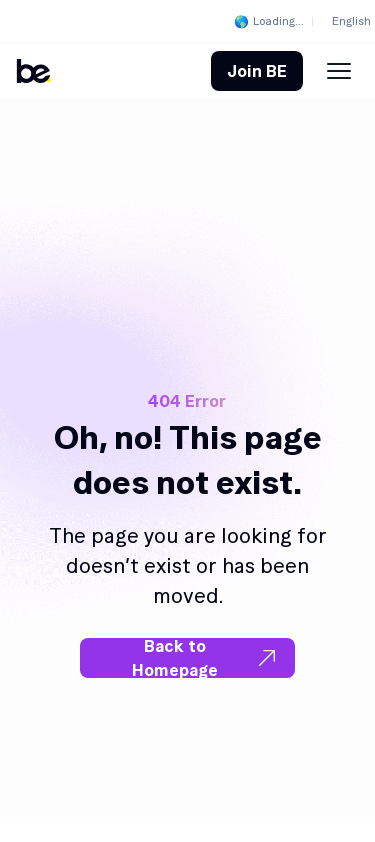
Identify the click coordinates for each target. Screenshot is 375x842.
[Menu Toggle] (339, 71)
